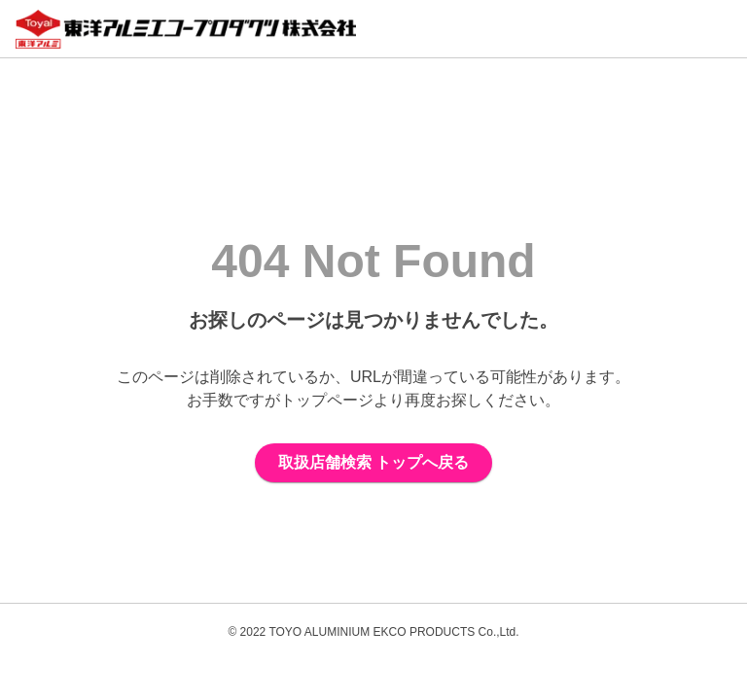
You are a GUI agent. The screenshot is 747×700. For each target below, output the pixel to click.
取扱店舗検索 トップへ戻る (373, 462)
